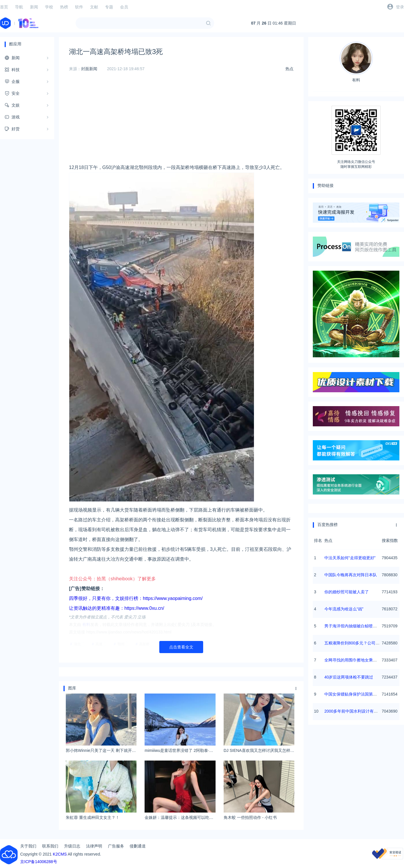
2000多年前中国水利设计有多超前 (355, 711)
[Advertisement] (181, 122)
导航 (19, 7)
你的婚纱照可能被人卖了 (347, 592)
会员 (124, 7)
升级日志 (72, 846)
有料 (356, 62)
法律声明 (94, 846)
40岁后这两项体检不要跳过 (349, 677)
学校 (49, 7)
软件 (79, 7)
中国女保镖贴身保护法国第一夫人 (355, 694)
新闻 (34, 7)
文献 (94, 7)
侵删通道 (138, 846)
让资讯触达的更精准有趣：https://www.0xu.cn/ (117, 608)
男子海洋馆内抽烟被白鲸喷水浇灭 (355, 626)
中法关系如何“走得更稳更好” (350, 558)
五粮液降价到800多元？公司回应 (354, 643)
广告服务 (116, 846)
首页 (4, 7)
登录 (400, 7)
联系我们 (50, 846)
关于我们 (28, 846)
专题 (109, 7)
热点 (289, 69)
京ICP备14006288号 (39, 862)
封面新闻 (89, 69)
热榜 (64, 7)
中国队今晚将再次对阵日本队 (351, 575)
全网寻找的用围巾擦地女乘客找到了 (357, 660)
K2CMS (60, 854)
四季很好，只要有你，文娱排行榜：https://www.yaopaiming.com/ (136, 598)
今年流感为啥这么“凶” (344, 609)
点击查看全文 (181, 647)
